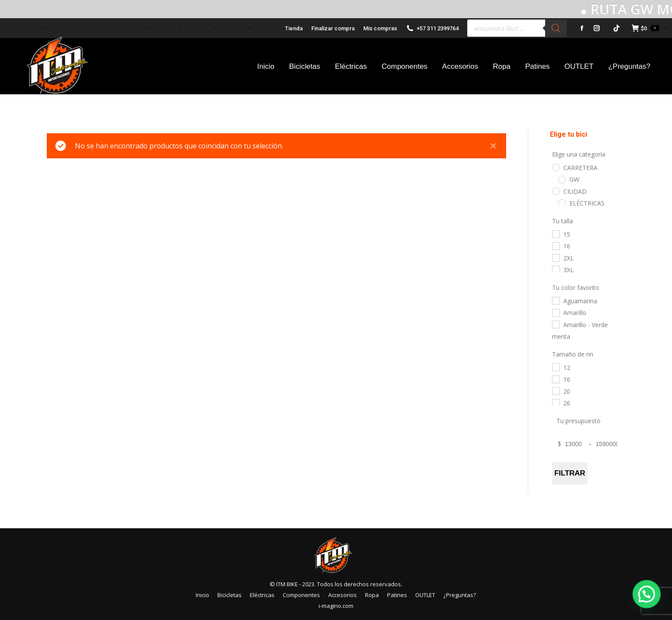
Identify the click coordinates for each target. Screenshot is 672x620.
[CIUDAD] (556, 191)
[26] (556, 402)
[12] (556, 367)
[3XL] (556, 269)
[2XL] (556, 257)
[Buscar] (556, 28)
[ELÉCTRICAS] (562, 202)
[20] (556, 391)
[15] (556, 234)
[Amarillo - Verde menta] (556, 324)
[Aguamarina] (556, 300)
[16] (556, 246)
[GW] (562, 179)
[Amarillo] (556, 312)
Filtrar (570, 473)
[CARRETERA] (556, 167)
